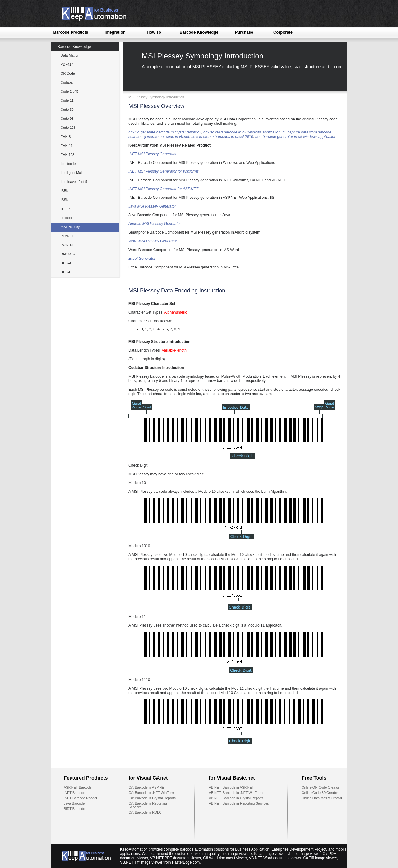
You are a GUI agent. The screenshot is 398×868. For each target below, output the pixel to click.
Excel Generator (142, 259)
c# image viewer (272, 854)
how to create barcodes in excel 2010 (222, 137)
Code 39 (67, 110)
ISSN (65, 200)
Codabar (67, 82)
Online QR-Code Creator (320, 787)
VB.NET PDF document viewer (176, 858)
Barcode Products (71, 32)
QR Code (68, 73)
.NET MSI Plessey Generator (153, 154)
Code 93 (67, 119)
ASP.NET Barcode (78, 787)
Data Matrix (69, 55)
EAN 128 (67, 155)
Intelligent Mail (72, 173)
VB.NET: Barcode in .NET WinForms (236, 793)
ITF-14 (66, 209)
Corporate (283, 32)
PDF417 (67, 64)
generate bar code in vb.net (166, 137)
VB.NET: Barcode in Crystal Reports (236, 798)
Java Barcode (74, 803)
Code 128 (68, 128)
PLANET (67, 236)
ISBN (65, 191)
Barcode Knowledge (199, 32)
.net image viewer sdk (238, 854)
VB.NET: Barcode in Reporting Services (239, 803)
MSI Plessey (70, 227)
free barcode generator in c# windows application (296, 137)
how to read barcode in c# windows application (242, 132)
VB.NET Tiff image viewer (141, 862)
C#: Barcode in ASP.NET (147, 787)
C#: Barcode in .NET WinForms (152, 793)
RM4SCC (68, 254)
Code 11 (67, 100)
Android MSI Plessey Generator (155, 224)
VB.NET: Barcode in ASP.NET (231, 787)
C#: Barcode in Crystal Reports (152, 798)
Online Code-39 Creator (320, 793)
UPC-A (66, 263)
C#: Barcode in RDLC (145, 812)
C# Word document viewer (225, 858)
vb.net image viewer (304, 854)
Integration (115, 32)
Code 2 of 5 (69, 91)
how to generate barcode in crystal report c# (165, 132)
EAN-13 (67, 146)
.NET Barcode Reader (81, 798)
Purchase (244, 32)
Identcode (68, 164)
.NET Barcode (74, 793)
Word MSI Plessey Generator (153, 241)
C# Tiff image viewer (320, 858)
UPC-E (66, 272)
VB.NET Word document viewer (275, 858)
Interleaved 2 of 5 (74, 182)
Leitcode (67, 218)
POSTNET (69, 245)
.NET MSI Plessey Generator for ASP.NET (163, 189)
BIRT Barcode (74, 809)
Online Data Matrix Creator (322, 798)
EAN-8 (66, 137)
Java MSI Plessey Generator (152, 206)
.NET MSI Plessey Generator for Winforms (164, 171)
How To (154, 32)
